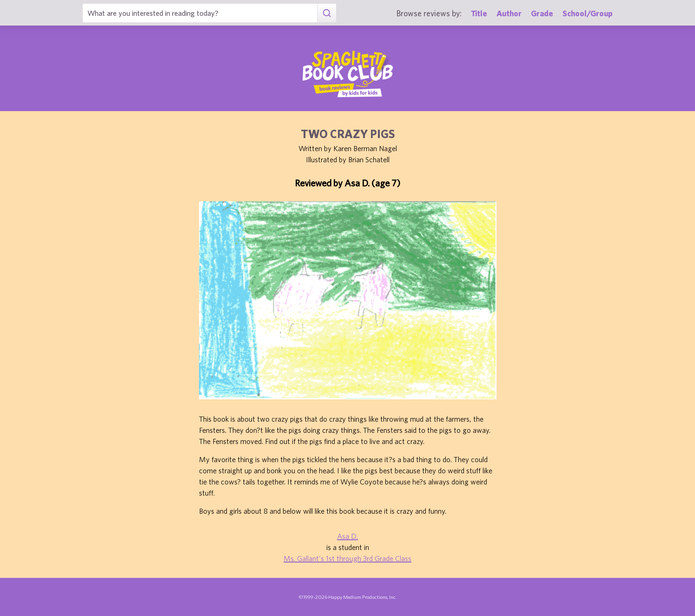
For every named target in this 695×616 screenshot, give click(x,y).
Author (509, 13)
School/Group (588, 13)
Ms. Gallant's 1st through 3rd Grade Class (347, 558)
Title (479, 13)
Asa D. (347, 536)
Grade (542, 13)
